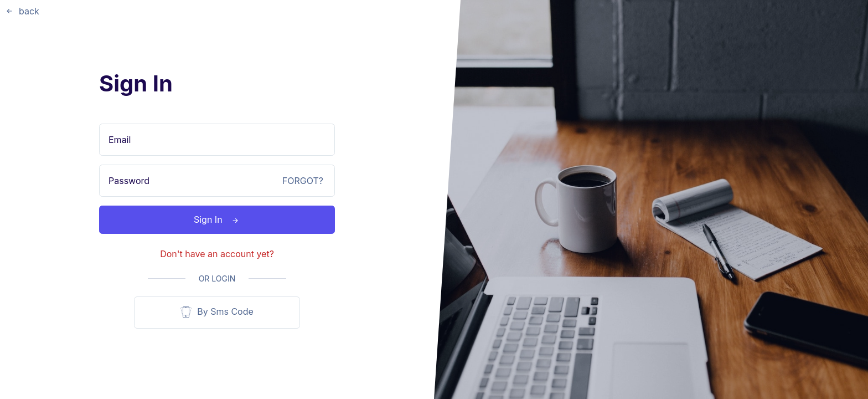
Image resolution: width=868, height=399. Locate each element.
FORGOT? (303, 181)
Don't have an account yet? (217, 254)
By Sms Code (217, 313)
